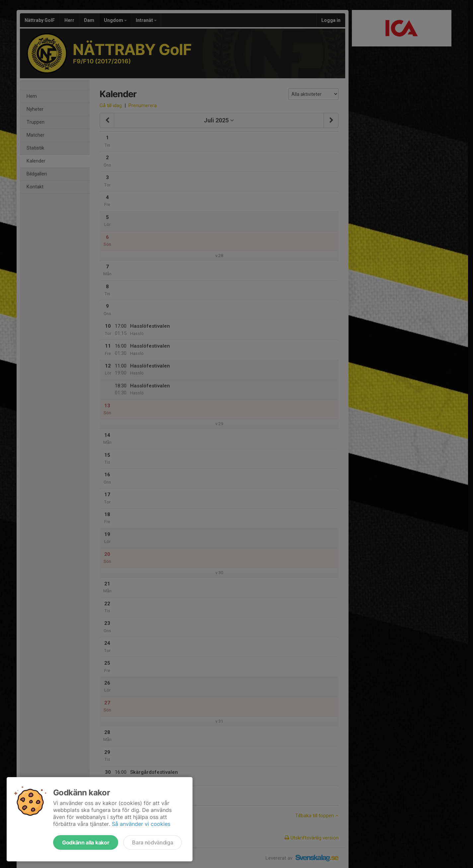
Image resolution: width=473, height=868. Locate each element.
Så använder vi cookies (141, 824)
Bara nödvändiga (153, 842)
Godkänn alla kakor (86, 842)
